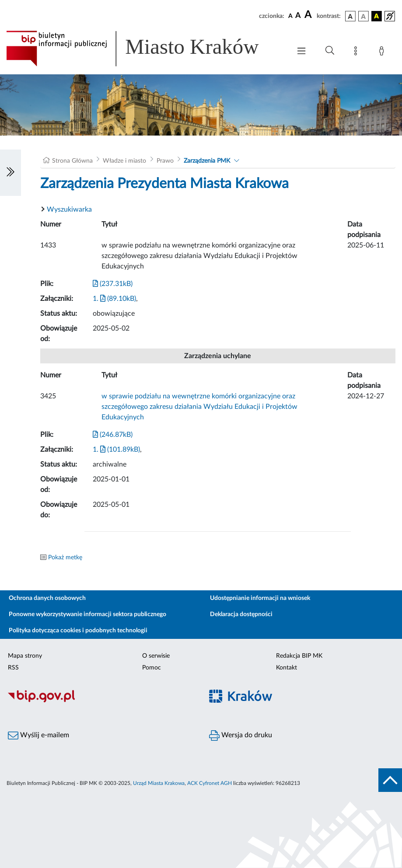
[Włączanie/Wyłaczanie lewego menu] (10, 173)
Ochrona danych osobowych (47, 598)
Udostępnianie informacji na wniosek (260, 598)
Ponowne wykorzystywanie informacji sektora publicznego (87, 614)
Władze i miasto (124, 161)
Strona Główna (72, 161)
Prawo (165, 161)
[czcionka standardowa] (290, 16)
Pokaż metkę (65, 558)
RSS (13, 668)
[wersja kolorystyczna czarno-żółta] (377, 16)
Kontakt (287, 668)
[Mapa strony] (357, 52)
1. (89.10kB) (114, 299)
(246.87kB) (113, 435)
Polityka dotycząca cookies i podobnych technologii (78, 631)
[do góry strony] (390, 780)
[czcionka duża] (309, 15)
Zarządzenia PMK (207, 161)
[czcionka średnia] (298, 16)
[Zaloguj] (383, 52)
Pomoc (152, 668)
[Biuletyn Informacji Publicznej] (101, 701)
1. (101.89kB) (116, 450)
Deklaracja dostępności (241, 614)
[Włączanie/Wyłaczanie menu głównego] (301, 52)
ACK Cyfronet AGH (210, 783)
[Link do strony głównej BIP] (144, 49)
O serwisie (156, 656)
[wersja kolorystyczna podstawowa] (350, 16)
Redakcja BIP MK (299, 656)
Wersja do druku (241, 736)
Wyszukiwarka (69, 209)
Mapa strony (25, 656)
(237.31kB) (113, 284)
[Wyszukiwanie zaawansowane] (330, 51)
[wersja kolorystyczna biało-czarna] (364, 16)
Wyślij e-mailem (38, 736)
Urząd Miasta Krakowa (159, 783)
